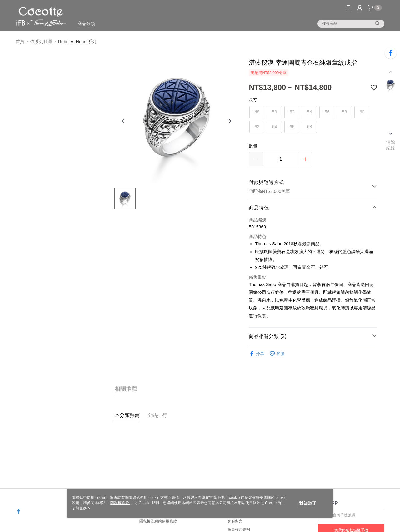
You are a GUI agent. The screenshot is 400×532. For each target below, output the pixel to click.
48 (257, 112)
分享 (257, 354)
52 (292, 112)
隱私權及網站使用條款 (158, 521)
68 (310, 127)
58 (345, 112)
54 (310, 112)
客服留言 (235, 521)
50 (275, 112)
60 (362, 112)
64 (275, 127)
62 (257, 127)
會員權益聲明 (239, 529)
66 (292, 127)
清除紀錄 (391, 145)
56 (327, 112)
